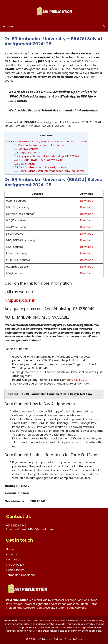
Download (87, 201)
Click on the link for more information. (39, 145)
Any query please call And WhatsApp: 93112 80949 (46, 156)
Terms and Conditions (21, 575)
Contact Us (13, 560)
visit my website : (26, 149)
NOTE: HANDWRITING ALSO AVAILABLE (38, 160)
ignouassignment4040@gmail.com (29, 529)
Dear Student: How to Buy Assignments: (40, 167)
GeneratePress (73, 639)
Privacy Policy (15, 565)
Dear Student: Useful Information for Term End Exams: (49, 171)
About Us (12, 554)
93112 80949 (80, 380)
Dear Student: (24, 164)
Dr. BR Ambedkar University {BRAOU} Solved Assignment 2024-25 (46, 142)
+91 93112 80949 (16, 526)
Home (10, 549)
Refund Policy (15, 570)
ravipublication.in (27, 153)
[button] (104, 27)
